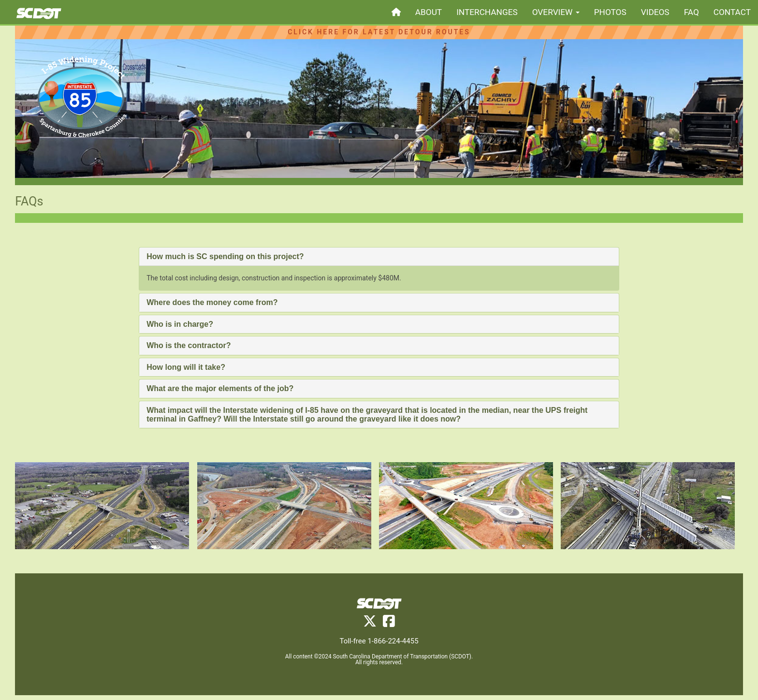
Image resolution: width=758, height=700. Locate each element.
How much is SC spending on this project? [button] (225, 256)
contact (732, 12)
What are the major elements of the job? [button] (220, 388)
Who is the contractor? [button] (189, 345)
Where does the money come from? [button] (212, 302)
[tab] (379, 257)
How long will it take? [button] (186, 367)
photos (610, 12)
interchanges (487, 12)
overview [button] (556, 12)
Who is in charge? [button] (180, 324)
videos (655, 12)
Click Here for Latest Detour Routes (379, 32)
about (429, 12)
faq (692, 12)
